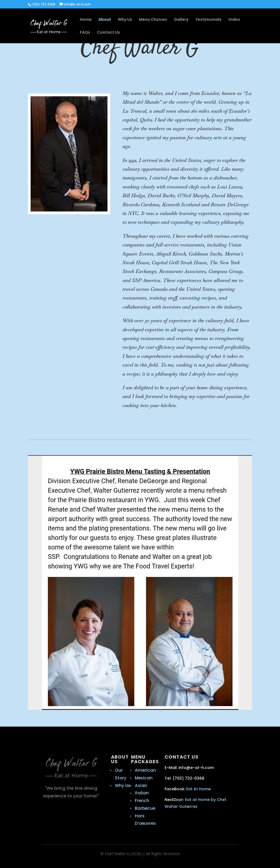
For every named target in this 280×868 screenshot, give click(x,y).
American (145, 770)
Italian (142, 793)
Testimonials (208, 20)
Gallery (181, 20)
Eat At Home (199, 789)
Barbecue (145, 808)
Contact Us (109, 33)
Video (234, 20)
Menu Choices (153, 20)
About (105, 20)
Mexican (144, 778)
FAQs (85, 33)
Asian (141, 786)
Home (86, 20)
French (142, 801)
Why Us (125, 20)
